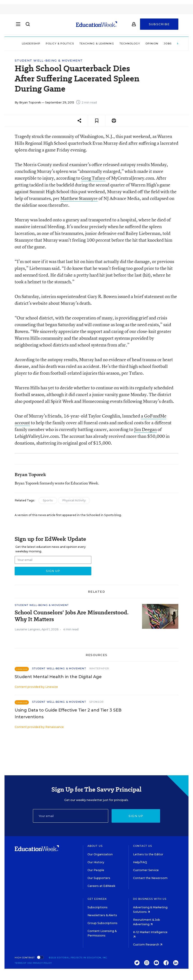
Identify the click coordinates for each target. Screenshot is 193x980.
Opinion (152, 44)
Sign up (136, 816)
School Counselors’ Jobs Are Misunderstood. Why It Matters (72, 616)
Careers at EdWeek (101, 886)
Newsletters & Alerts (102, 915)
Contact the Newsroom (150, 878)
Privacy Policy (42, 963)
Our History (96, 862)
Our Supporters (99, 878)
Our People (96, 870)
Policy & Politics (60, 44)
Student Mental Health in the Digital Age (58, 677)
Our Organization (100, 854)
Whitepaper (99, 668)
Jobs (168, 44)
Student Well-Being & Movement (49, 61)
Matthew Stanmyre (79, 198)
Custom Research (148, 944)
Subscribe (159, 25)
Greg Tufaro (93, 178)
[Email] (71, 816)
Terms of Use (23, 963)
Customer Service (146, 870)
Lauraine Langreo (27, 629)
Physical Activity (74, 500)
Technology (130, 44)
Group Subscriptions (102, 923)
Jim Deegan (145, 429)
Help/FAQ (140, 862)
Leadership (31, 44)
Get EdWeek (97, 899)
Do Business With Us (150, 899)
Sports (48, 500)
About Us (95, 846)
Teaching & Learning (97, 44)
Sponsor (97, 702)
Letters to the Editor (148, 854)
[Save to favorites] (97, 121)
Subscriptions (98, 907)
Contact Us (143, 846)
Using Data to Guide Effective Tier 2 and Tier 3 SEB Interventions (68, 714)
